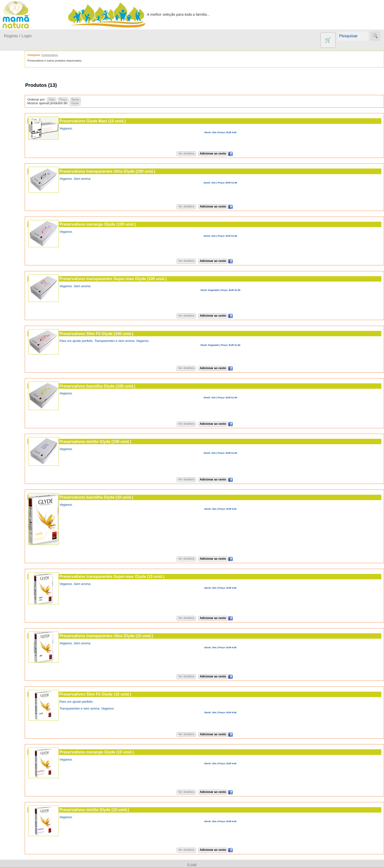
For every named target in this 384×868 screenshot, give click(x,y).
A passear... (19, 101)
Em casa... (18, 111)
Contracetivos (27, 191)
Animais (22, 183)
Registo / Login (18, 36)
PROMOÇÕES (28, 255)
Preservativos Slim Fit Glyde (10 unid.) (120, 694)
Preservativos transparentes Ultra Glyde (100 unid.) (132, 171)
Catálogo (23, 330)
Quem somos (27, 322)
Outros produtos (17, 161)
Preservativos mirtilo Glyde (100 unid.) (120, 441)
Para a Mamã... (22, 139)
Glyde (99, 103)
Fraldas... (18, 120)
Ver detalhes (198, 154)
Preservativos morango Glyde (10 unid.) (121, 752)
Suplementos (26, 263)
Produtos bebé (16, 89)
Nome (100, 100)
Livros (21, 234)
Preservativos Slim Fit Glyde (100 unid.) (121, 334)
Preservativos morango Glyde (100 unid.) (122, 224)
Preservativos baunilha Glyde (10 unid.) (121, 497)
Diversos (23, 285)
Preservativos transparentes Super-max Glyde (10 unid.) (136, 576)
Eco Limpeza (26, 199)
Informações (14, 308)
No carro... (18, 130)
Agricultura (24, 175)
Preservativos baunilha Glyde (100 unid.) (122, 386)
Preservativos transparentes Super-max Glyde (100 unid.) (137, 279)
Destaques (13, 491)
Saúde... (17, 149)
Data (76, 100)
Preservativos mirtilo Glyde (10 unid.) (119, 810)
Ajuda (9, 439)
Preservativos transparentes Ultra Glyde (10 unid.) (131, 636)
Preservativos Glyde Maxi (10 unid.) (117, 121)
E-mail (21, 453)
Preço (87, 100)
